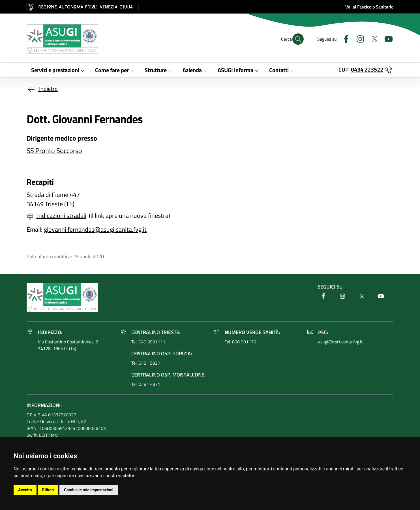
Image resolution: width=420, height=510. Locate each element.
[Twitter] (372, 38)
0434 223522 (367, 69)
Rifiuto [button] (48, 490)
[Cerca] (298, 39)
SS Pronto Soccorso (54, 150)
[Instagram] (358, 38)
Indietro (42, 89)
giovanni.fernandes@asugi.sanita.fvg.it (95, 229)
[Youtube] (386, 38)
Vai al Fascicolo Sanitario (369, 7)
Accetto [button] (25, 490)
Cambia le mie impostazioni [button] (89, 490)
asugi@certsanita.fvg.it (340, 342)
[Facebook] (344, 38)
